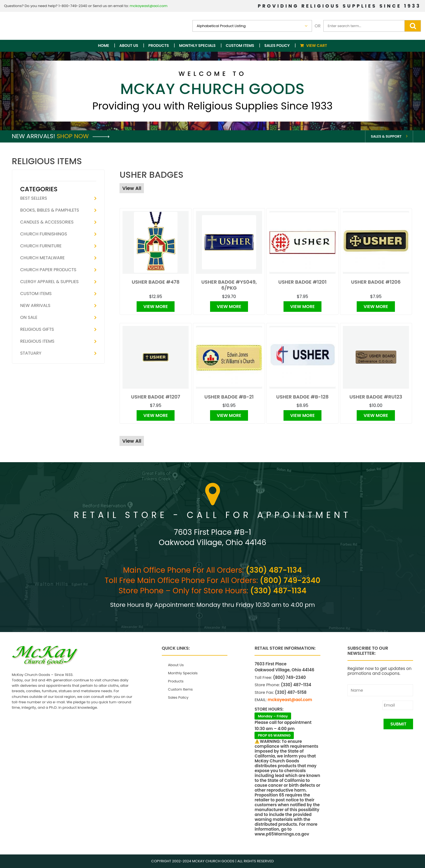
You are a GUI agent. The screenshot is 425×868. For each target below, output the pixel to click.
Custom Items (240, 46)
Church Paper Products (48, 270)
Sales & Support (386, 136)
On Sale (29, 317)
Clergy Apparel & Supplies (50, 282)
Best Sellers (34, 198)
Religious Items (37, 341)
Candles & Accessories (47, 222)
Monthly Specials (197, 46)
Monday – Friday (273, 716)
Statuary (31, 353)
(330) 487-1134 (274, 570)
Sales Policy (277, 46)
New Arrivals (35, 305)
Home (104, 46)
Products (159, 46)
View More (156, 307)
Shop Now (83, 136)
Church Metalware (43, 258)
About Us (129, 46)
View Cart (317, 46)
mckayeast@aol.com (149, 6)
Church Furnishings (44, 234)
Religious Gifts (37, 329)
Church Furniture (41, 246)
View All (132, 188)
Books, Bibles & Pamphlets (50, 210)
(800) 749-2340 (290, 580)
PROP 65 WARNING (274, 735)
